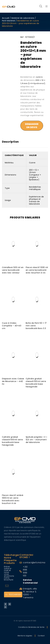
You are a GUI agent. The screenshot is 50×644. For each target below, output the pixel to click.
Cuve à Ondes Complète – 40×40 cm (12, 326)
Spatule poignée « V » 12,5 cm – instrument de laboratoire (36, 440)
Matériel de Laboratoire (23, 18)
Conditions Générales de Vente (31, 627)
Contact (41, 636)
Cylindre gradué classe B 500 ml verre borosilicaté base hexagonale (12, 441)
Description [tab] (10, 142)
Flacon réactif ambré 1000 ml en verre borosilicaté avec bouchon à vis (13, 499)
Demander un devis (32, 126)
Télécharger (13, 595)
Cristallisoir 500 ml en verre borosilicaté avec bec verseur (13, 270)
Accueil (6, 18)
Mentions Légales (25, 636)
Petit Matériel (9, 21)
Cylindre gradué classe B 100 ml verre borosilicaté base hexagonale (36, 383)
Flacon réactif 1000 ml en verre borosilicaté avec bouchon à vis (37, 270)
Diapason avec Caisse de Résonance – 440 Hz (13, 381)
